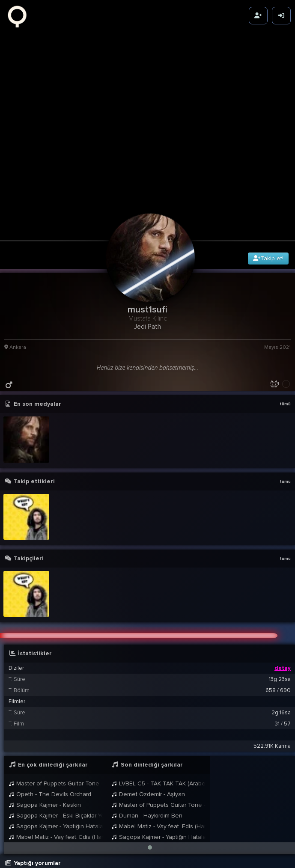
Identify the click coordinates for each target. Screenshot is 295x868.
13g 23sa (280, 618)
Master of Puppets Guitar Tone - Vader (56, 722)
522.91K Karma (272, 685)
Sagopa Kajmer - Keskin (45, 744)
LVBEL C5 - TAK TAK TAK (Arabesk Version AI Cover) (158, 722)
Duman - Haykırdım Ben (147, 754)
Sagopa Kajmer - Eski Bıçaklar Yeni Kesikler (56, 754)
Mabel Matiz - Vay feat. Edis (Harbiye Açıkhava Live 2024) (56, 776)
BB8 (83, 855)
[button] (150, 786)
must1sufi (73, 828)
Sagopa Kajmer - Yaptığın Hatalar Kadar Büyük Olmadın (56, 765)
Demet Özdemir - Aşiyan (148, 733)
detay (283, 607)
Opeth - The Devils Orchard (50, 733)
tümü (285, 343)
